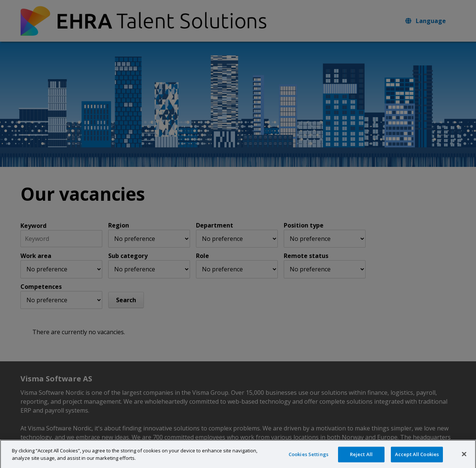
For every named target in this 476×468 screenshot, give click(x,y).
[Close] (464, 459)
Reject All (361, 459)
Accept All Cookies (417, 459)
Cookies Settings (308, 459)
